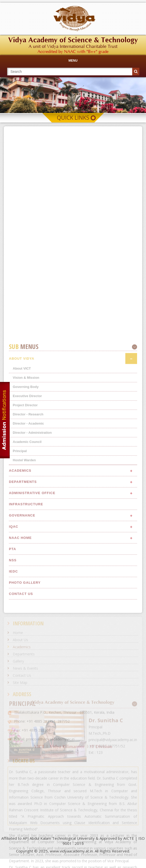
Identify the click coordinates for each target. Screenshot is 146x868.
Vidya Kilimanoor (67, 747)
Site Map (20, 683)
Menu (73, 61)
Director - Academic (28, 571)
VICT (39, 747)
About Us (20, 640)
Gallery (18, 661)
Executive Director (27, 544)
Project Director (25, 553)
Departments (24, 654)
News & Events (25, 668)
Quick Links (73, 118)
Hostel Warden (24, 608)
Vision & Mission (26, 526)
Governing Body (26, 535)
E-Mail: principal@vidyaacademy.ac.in (44, 739)
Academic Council (27, 590)
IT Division (101, 747)
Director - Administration (32, 581)
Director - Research (28, 562)
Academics (22, 647)
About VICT (22, 516)
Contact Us (22, 675)
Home (18, 633)
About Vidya (22, 507)
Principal (20, 599)
